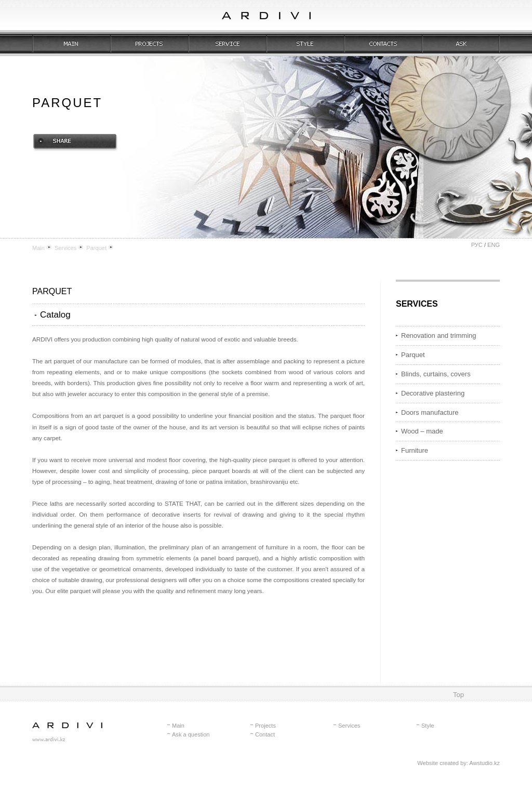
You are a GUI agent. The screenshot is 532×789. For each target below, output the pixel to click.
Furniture (415, 450)
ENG (494, 245)
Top (458, 695)
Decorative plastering (433, 393)
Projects (265, 726)
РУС (477, 245)
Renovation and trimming (439, 336)
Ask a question (191, 734)
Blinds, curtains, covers (436, 374)
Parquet (96, 248)
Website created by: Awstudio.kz (458, 763)
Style (428, 726)
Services (65, 248)
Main (38, 248)
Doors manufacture (430, 412)
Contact (265, 734)
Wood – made (422, 431)
